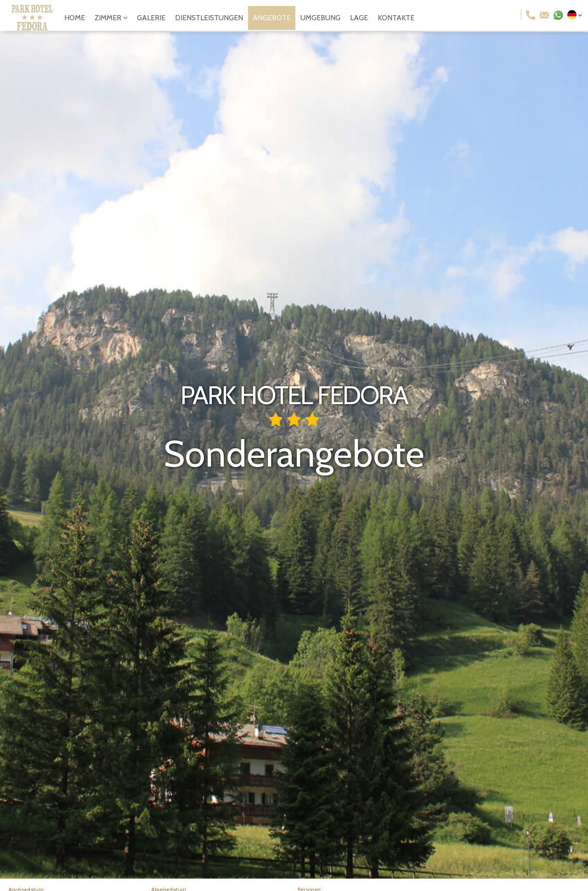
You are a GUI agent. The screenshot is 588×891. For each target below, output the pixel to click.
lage (359, 18)
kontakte (396, 18)
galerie (151, 18)
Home (75, 18)
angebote (272, 18)
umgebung (320, 18)
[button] (111, 18)
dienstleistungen (209, 18)
